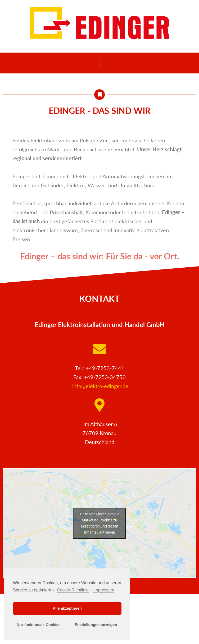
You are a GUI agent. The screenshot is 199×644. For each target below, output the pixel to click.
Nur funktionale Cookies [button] (39, 625)
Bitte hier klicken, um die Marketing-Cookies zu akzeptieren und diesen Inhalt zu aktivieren (100, 523)
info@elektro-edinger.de (100, 386)
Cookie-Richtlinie (73, 590)
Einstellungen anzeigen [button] (96, 625)
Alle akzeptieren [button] (67, 608)
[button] (99, 64)
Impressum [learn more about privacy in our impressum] (104, 590)
